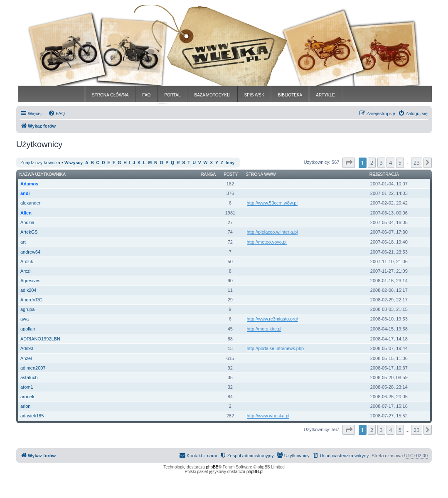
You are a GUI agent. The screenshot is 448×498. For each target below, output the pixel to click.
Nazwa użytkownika (43, 174)
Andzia (27, 222)
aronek (27, 397)
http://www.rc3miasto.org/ (273, 319)
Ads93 (27, 348)
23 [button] (417, 163)
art (23, 242)
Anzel (26, 358)
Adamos (29, 184)
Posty (231, 174)
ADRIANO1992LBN (40, 339)
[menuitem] (57, 113)
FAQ (146, 95)
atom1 (27, 387)
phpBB (212, 467)
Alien (26, 213)
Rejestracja (384, 174)
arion (25, 406)
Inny (230, 163)
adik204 (28, 290)
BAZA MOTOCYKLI (212, 95)
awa (25, 319)
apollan (28, 329)
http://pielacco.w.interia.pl (272, 232)
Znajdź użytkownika (40, 163)
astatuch (29, 377)
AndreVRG (31, 300)
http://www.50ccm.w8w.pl (272, 203)
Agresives (30, 281)
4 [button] (390, 163)
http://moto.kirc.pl (264, 329)
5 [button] (400, 163)
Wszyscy (74, 163)
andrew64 (30, 252)
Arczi (25, 271)
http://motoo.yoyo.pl (267, 242)
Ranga (209, 174)
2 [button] (372, 163)
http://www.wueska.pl (268, 416)
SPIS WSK (254, 95)
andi (25, 193)
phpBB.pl (255, 472)
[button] (349, 163)
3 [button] (381, 163)
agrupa (27, 309)
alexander (30, 203)
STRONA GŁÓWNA (110, 95)
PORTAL (172, 95)
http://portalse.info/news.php (276, 348)
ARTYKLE (325, 95)
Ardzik (27, 261)
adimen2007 (33, 368)
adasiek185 (32, 416)
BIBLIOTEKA (290, 95)
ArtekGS (29, 232)
